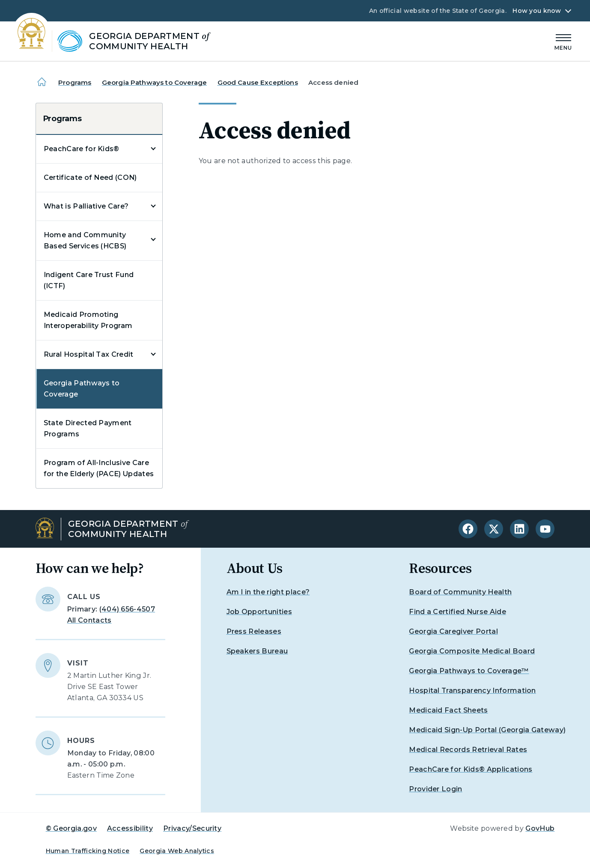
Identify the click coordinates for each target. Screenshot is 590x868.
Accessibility (130, 828)
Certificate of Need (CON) (90, 177)
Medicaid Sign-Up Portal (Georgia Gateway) (487, 730)
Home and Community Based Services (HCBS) (85, 240)
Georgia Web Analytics (177, 851)
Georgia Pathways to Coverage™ (469, 671)
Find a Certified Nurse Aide (457, 612)
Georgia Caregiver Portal (453, 631)
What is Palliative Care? (86, 206)
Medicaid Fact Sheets (448, 710)
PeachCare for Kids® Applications (471, 769)
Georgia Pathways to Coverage (154, 82)
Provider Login (435, 789)
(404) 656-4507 (127, 609)
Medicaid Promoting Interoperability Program (88, 320)
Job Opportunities (259, 612)
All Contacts (89, 620)
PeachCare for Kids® (82, 149)
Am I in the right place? (268, 592)
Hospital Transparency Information (472, 691)
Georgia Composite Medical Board (472, 651)
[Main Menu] (563, 41)
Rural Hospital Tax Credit (89, 354)
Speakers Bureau (257, 651)
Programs (75, 82)
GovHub (540, 828)
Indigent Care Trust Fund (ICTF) (89, 280)
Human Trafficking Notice (88, 851)
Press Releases (254, 631)
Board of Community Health (460, 592)
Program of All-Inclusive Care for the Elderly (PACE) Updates (99, 468)
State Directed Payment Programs (88, 428)
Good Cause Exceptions (258, 82)
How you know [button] (537, 11)
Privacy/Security (192, 828)
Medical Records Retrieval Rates (468, 750)
